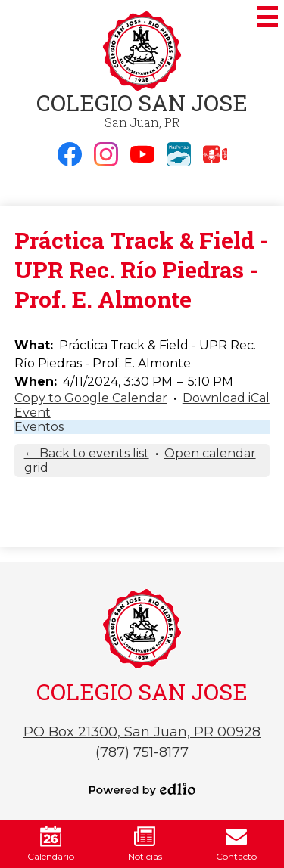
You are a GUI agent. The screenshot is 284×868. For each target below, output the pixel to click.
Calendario (51, 844)
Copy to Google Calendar (91, 398)
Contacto (236, 844)
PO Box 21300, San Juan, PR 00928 (142, 732)
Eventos (39, 427)
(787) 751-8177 (142, 752)
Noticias (145, 844)
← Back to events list (87, 453)
